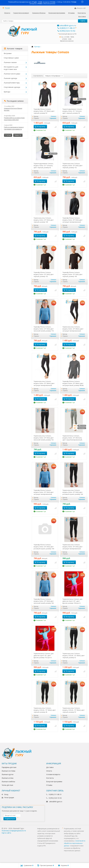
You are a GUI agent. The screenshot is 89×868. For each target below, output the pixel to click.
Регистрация (8, 798)
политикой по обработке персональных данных (75, 843)
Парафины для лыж (9, 767)
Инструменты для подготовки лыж (11, 68)
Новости (18, 135)
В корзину (40, 127)
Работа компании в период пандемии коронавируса (14, 128)
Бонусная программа (57, 13)
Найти (83, 21)
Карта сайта (6, 833)
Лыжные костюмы (8, 771)
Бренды (7, 92)
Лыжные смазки (10, 62)
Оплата (7, 13)
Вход (5, 794)
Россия (7, 8)
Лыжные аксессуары (12, 74)
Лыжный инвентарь (12, 83)
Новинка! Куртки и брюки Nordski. (13, 109)
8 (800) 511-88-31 (66, 28)
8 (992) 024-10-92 (66, 31)
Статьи (8, 135)
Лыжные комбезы (8, 782)
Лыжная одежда (10, 78)
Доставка (82, 16)
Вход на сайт (80, 8)
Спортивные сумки (11, 58)
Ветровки (8, 53)
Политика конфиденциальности (14, 831)
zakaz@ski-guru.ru (67, 25)
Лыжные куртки (8, 774)
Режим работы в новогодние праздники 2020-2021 (14, 119)
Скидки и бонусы (39, 13)
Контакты (82, 13)
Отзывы (71, 13)
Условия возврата (53, 774)
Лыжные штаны (8, 778)
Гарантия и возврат (21, 13)
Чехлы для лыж (7, 785)
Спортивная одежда (12, 87)
